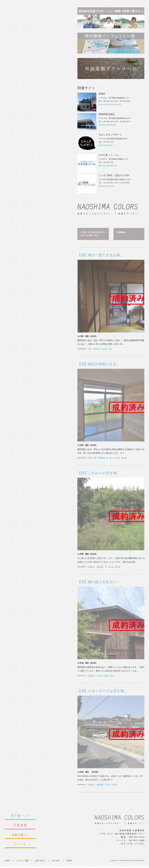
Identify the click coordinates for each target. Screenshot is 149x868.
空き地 (38, 368)
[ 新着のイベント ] (123, 33)
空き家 (31, 150)
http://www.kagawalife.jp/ (108, 773)
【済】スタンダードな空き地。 (30, 492)
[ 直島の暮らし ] (86, 33)
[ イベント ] (120, 36)
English (93, 6)
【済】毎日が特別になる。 (26, 165)
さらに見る (100, 149)
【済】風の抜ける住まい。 (26, 383)
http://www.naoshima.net (107, 732)
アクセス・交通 (22, 862)
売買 (17, 150)
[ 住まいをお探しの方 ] (16, 36)
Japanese (103, 6)
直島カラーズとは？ (129, 13)
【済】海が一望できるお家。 (28, 56)
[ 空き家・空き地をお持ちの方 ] (20, 33)
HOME (7, 862)
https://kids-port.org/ (106, 753)
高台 (37, 150)
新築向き (19, 368)
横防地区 (24, 150)
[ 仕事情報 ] (48, 33)
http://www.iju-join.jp (106, 794)
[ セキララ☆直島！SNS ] (89, 36)
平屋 (22, 259)
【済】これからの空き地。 (26, 274)
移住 (39, 259)
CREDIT (69, 862)
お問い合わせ (40, 862)
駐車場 (51, 259)
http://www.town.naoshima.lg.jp (110, 712)
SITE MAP (56, 862)
